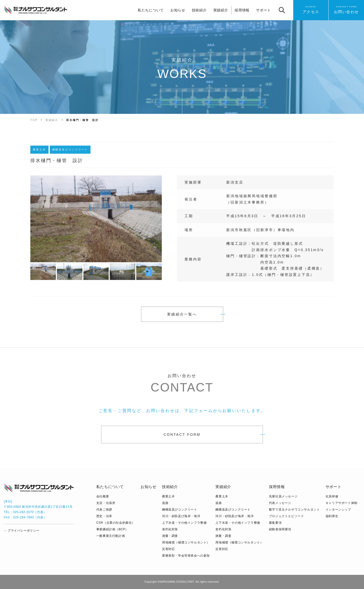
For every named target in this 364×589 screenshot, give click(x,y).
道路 (165, 503)
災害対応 (168, 549)
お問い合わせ (346, 9)
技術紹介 (199, 10)
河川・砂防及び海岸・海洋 (181, 516)
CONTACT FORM (182, 436)
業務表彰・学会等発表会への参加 (186, 556)
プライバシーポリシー (24, 531)
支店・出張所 (106, 503)
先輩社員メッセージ (283, 496)
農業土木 (168, 496)
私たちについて (151, 10)
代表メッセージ (280, 503)
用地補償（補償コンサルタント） (186, 542)
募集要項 (275, 523)
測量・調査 (170, 536)
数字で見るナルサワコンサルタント (294, 510)
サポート (264, 10)
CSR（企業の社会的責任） (116, 523)
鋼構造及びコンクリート (180, 510)
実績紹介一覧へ (182, 314)
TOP (34, 120)
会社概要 (103, 496)
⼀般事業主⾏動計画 (111, 536)
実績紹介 (221, 10)
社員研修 (332, 496)
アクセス (311, 9)
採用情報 (242, 10)
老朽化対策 (170, 529)
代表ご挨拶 (104, 510)
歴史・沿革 (104, 516)
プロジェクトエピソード (287, 516)
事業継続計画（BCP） (112, 529)
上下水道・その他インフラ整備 (184, 523)
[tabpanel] (96, 221)
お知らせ (178, 10)
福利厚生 (332, 516)
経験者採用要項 (280, 529)
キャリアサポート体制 (342, 503)
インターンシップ (338, 510)
